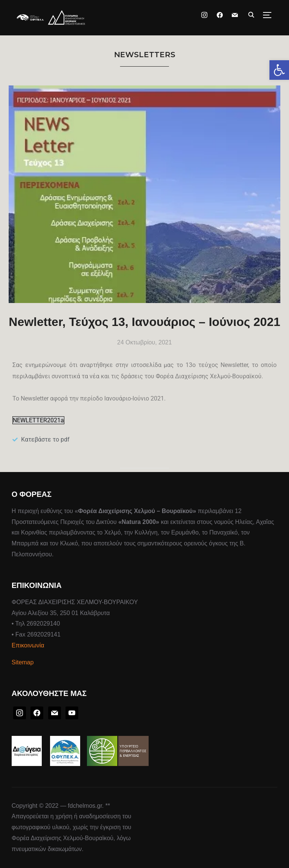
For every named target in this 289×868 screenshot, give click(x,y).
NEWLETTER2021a (38, 420)
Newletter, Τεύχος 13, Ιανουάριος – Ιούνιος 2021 (144, 322)
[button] (279, 70)
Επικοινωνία (28, 645)
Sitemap (23, 662)
